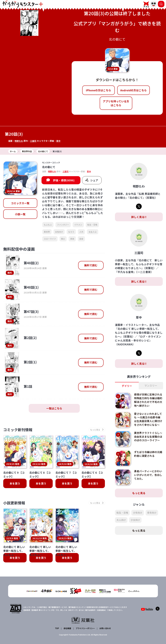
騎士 (63, 239)
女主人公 (92, 232)
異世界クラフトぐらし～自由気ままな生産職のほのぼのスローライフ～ (147, 440)
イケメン (78, 225)
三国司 (33, 141)
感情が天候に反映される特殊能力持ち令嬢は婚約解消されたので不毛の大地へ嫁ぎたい (147, 400)
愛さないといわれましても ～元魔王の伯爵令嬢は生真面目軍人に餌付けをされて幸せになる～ (148, 421)
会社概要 (67, 629)
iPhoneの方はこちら (98, 90)
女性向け (59, 232)
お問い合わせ (105, 629)
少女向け (135, 522)
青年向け (152, 515)
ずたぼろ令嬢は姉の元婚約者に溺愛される (147, 456)
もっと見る (139, 495)
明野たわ (19, 141)
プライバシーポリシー (85, 629)
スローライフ (50, 239)
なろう (71, 232)
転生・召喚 (92, 225)
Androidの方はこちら (133, 90)
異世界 (47, 232)
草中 (59, 141)
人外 (81, 232)
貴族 (72, 239)
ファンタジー (63, 225)
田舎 (81, 239)
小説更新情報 (15, 503)
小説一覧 (20, 214)
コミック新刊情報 (19, 430)
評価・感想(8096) (64, 180)
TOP (57, 629)
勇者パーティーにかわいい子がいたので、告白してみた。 (147, 477)
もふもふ (48, 225)
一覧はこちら (54, 408)
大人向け (121, 522)
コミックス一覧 (20, 203)
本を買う (15, 484)
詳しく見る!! (139, 217)
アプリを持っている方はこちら (116, 103)
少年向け (138, 515)
